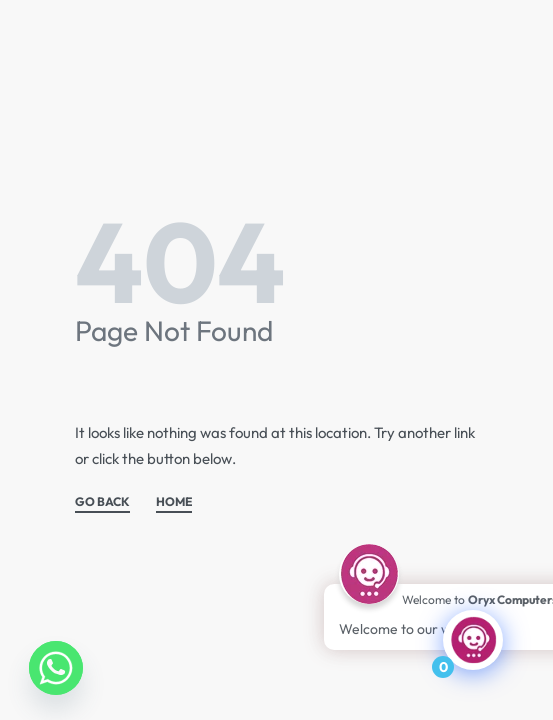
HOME (174, 502)
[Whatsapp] (56, 668)
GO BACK (102, 502)
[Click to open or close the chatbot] (473, 640)
